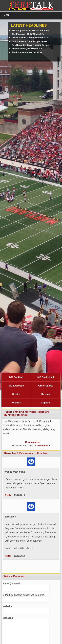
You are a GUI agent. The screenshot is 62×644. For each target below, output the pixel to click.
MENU (7, 15)
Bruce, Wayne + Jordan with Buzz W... (31, 38)
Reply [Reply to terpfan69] (8, 556)
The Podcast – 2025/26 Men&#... (28, 34)
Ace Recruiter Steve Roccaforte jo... (30, 45)
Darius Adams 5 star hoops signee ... (31, 41)
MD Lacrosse (16, 386)
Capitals (46, 403)
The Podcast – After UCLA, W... (28, 52)
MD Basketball (46, 377)
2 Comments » (42, 445)
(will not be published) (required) (24, 595)
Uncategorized (33, 442)
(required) (12, 583)
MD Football (16, 377)
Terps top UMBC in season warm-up (30, 30)
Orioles (16, 394)
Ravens (46, 394)
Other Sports (46, 386)
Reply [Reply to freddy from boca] (8, 495)
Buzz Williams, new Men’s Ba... (28, 49)
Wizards (16, 403)
